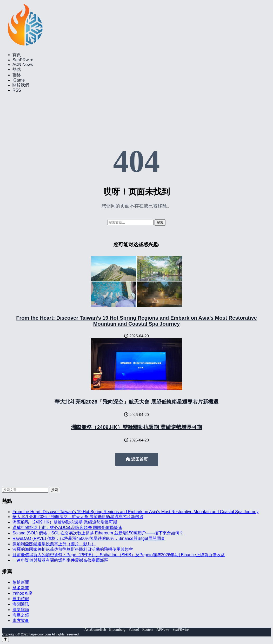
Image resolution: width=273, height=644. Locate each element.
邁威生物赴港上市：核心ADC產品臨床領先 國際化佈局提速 (67, 528)
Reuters (148, 630)
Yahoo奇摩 (22, 593)
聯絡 (17, 75)
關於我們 (21, 85)
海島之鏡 (21, 615)
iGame (19, 80)
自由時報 (21, 599)
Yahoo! (134, 630)
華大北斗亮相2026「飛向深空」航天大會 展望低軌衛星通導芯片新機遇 (136, 402)
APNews (163, 630)
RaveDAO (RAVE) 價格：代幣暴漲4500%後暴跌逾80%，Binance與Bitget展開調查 (89, 538)
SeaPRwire (23, 60)
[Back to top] (5, 639)
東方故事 (21, 620)
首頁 (17, 55)
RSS (17, 90)
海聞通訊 (21, 604)
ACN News (23, 65)
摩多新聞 (21, 588)
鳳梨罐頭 (21, 610)
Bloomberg (117, 630)
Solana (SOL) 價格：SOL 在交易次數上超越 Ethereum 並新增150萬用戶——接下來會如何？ (98, 533)
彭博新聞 (21, 582)
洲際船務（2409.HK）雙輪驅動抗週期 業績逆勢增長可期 (136, 427)
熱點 (17, 69)
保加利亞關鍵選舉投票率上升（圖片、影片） (54, 544)
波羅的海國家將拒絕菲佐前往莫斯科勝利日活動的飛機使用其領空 (73, 549)
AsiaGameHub (95, 630)
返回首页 (137, 459)
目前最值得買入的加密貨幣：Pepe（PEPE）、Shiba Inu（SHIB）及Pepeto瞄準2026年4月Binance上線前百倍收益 (119, 555)
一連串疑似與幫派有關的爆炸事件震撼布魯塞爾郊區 (60, 560)
